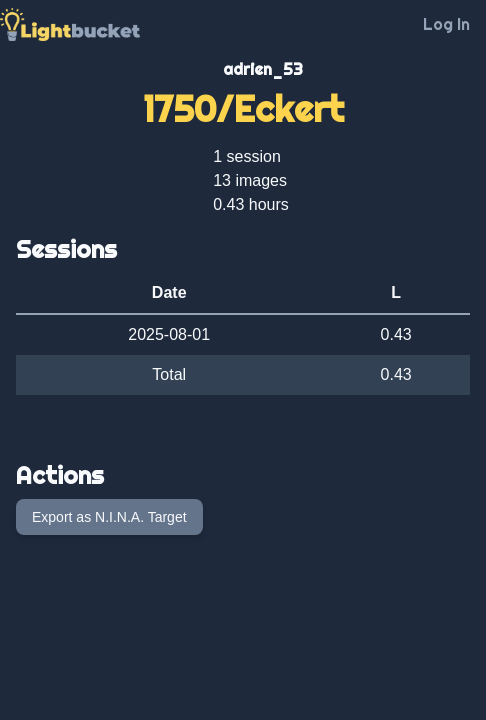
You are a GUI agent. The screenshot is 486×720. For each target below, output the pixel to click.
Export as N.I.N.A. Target (109, 517)
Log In (446, 24)
